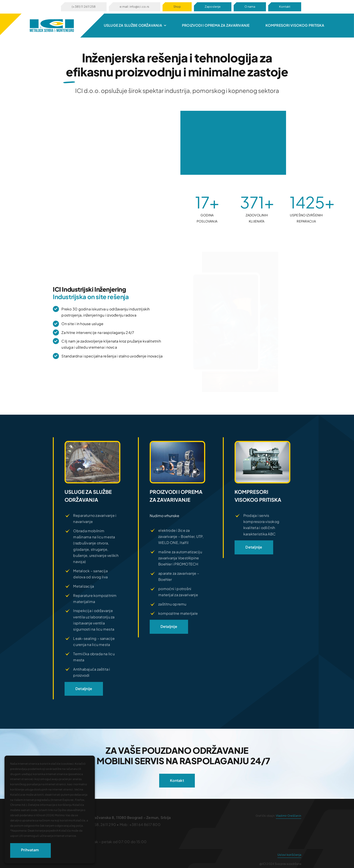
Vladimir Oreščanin (289, 816)
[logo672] (52, 21)
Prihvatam (30, 850)
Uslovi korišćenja (289, 855)
